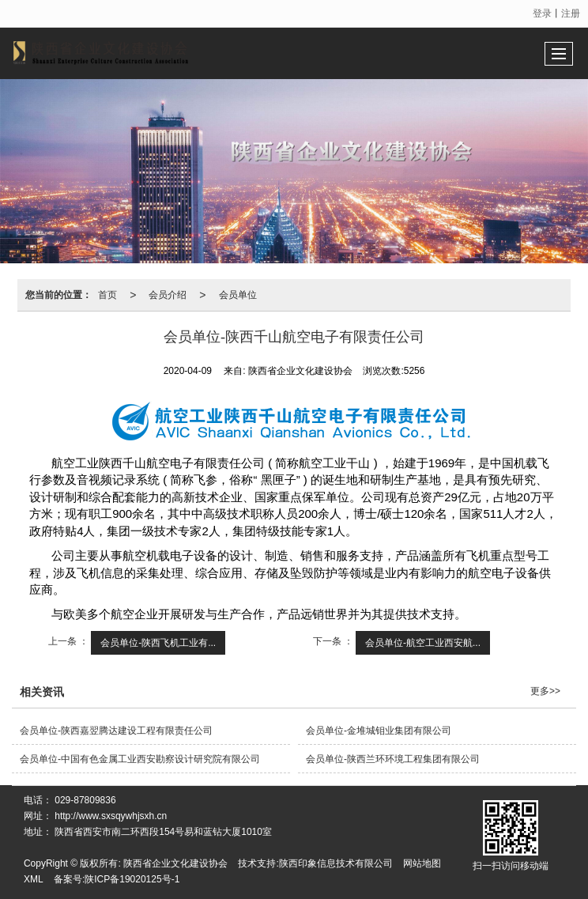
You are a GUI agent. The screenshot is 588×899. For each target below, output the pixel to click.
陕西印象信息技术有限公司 (336, 863)
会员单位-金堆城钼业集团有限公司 (379, 731)
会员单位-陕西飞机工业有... (158, 643)
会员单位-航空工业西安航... (423, 643)
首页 (107, 295)
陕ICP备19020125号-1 (132, 879)
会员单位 (238, 295)
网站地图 (422, 863)
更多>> (545, 691)
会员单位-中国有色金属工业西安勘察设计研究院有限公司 (140, 759)
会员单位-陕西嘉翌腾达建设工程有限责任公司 (116, 731)
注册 (571, 13)
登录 (542, 13)
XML (34, 879)
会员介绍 (168, 295)
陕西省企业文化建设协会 (175, 863)
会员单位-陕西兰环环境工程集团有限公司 (393, 759)
